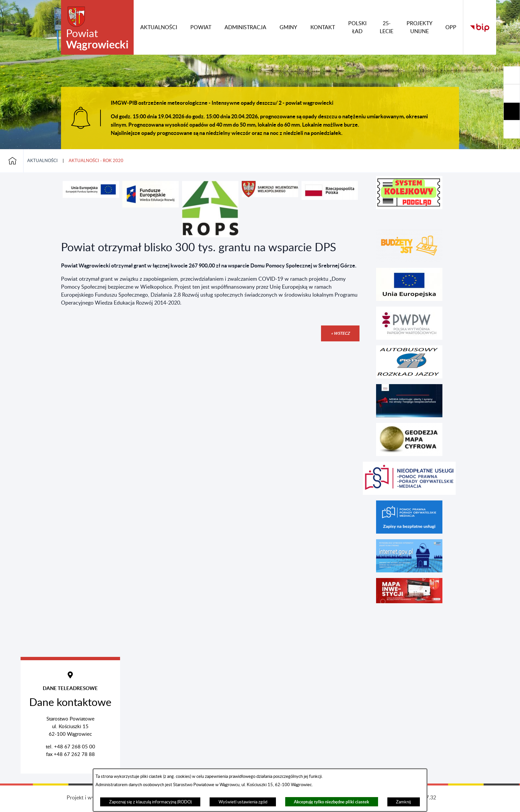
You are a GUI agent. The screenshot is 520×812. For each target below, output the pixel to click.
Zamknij (403, 802)
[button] (91, 196)
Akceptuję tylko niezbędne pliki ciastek (331, 802)
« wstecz (340, 333)
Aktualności (42, 161)
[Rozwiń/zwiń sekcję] (512, 75)
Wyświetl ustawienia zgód (243, 802)
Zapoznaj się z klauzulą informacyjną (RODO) (150, 802)
